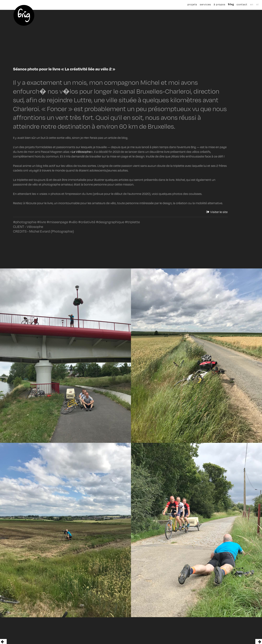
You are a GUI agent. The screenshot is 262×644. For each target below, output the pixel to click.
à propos (218, 4)
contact (236, 4)
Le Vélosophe (81, 152)
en (245, 4)
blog (227, 4)
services (205, 4)
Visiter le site (217, 212)
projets (192, 4)
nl (249, 4)
